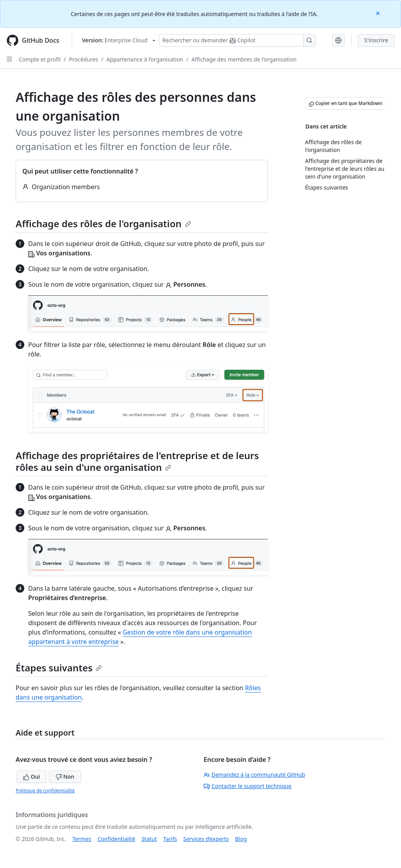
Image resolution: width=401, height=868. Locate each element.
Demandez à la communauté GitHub (254, 775)
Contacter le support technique (247, 786)
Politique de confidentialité (45, 791)
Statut (149, 839)
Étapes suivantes (59, 668)
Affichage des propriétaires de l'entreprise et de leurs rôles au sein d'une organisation (137, 461)
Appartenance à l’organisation (145, 59)
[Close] (379, 13)
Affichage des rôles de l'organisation (103, 223)
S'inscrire (376, 40)
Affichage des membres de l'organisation (244, 59)
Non (65, 777)
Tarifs (170, 839)
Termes (82, 839)
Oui (32, 777)
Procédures (83, 59)
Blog (241, 839)
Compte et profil (40, 59)
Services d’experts (206, 839)
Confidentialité (116, 839)
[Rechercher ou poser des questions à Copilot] (237, 40)
